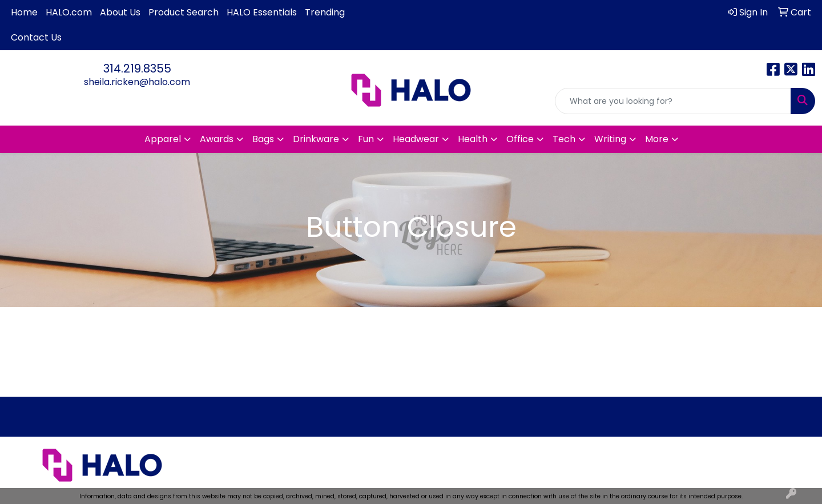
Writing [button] (610, 139)
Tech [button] (564, 139)
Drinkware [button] (316, 139)
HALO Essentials (262, 12)
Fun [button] (366, 139)
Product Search (184, 12)
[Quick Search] (673, 101)
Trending (325, 12)
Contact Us (36, 37)
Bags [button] (263, 139)
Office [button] (520, 139)
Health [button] (473, 139)
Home (24, 12)
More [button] (657, 139)
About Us (120, 12)
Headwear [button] (416, 139)
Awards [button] (217, 139)
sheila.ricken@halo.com (137, 82)
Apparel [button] (163, 139)
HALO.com (69, 12)
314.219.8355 (137, 68)
